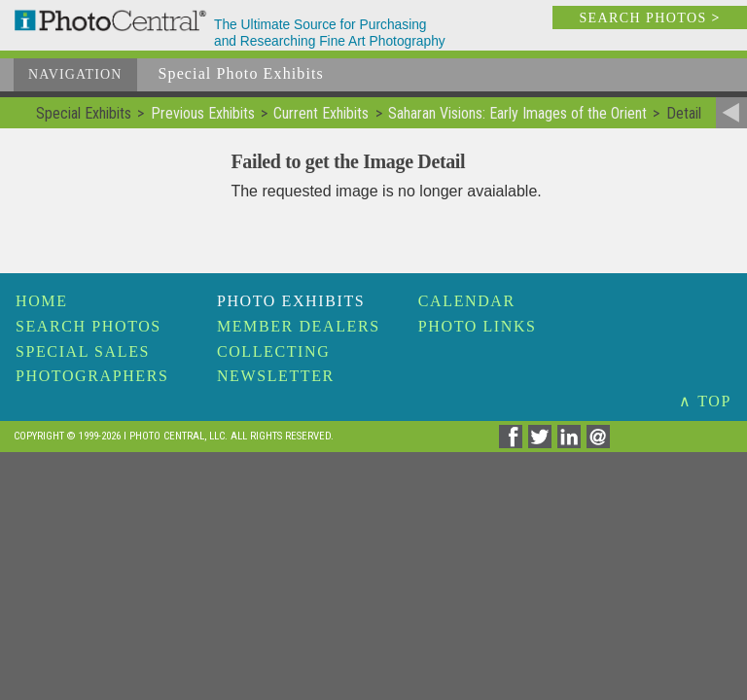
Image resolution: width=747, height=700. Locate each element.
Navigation (75, 74)
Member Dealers (299, 326)
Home (42, 301)
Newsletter (276, 376)
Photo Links (478, 326)
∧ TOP (705, 401)
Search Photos (89, 326)
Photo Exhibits (291, 301)
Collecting (273, 351)
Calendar (467, 301)
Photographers (92, 376)
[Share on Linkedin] (572, 443)
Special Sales (83, 351)
